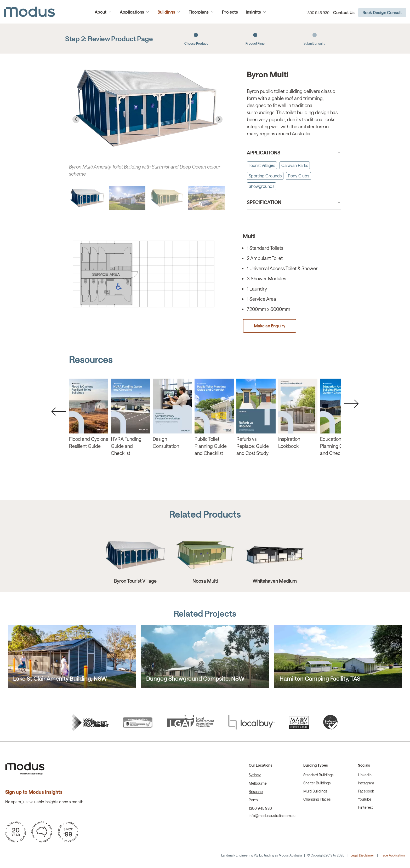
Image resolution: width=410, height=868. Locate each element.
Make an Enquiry (270, 326)
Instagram (366, 783)
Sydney (255, 775)
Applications (132, 12)
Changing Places (317, 799)
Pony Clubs (298, 176)
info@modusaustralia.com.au (272, 816)
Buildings (166, 12)
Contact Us (344, 12)
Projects (230, 12)
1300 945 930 (318, 13)
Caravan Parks (295, 165)
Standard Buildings (318, 775)
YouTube (365, 799)
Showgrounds (261, 186)
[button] (87, 198)
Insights (253, 12)
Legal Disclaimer (362, 855)
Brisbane (256, 792)
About (101, 12)
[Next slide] (219, 120)
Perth (253, 800)
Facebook (366, 791)
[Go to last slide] (76, 120)
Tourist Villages (262, 165)
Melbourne (258, 783)
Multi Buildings (315, 791)
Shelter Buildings (317, 783)
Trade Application (392, 855)
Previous (59, 412)
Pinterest (365, 807)
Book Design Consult (382, 12)
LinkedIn (365, 775)
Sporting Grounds (265, 176)
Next (351, 404)
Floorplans (199, 12)
